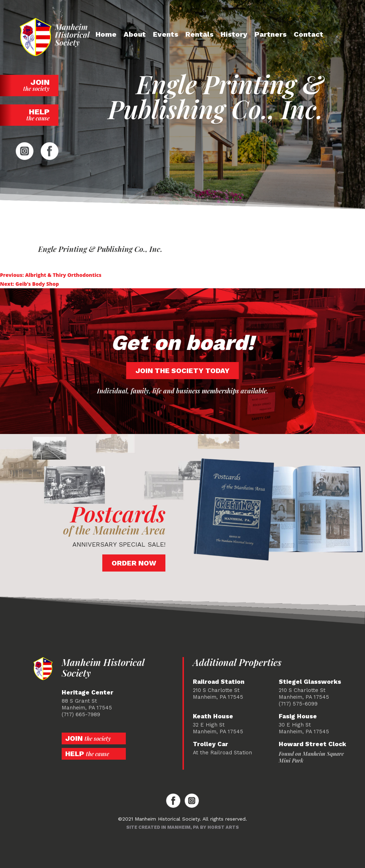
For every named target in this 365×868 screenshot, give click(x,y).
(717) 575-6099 (298, 704)
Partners (271, 34)
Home (106, 34)
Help (29, 115)
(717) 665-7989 (81, 714)
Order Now (134, 563)
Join (29, 85)
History (234, 34)
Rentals (199, 34)
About (135, 34)
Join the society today (182, 371)
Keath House (213, 716)
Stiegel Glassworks (310, 682)
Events (166, 34)
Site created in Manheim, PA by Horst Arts (182, 827)
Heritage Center (88, 693)
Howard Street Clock (312, 744)
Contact (309, 34)
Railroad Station (219, 682)
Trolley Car (210, 744)
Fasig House (298, 716)
